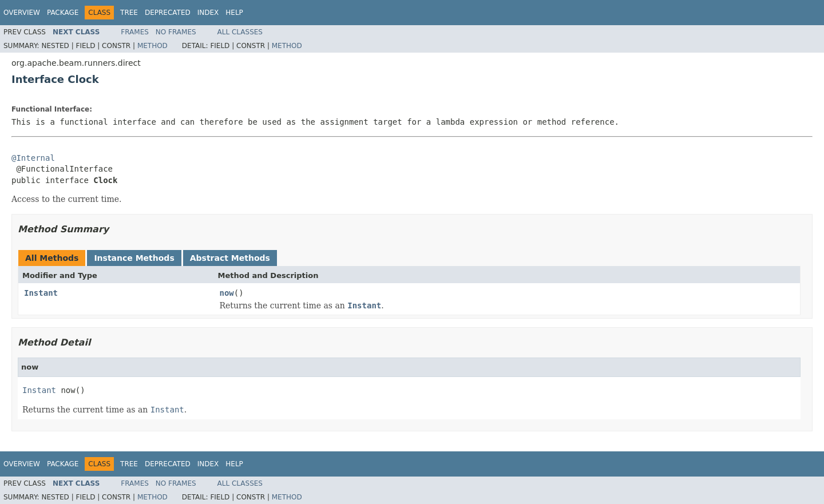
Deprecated (168, 13)
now (227, 293)
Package (63, 13)
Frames (135, 32)
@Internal (33, 158)
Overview (22, 13)
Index (208, 13)
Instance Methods (134, 258)
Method (152, 46)
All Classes (240, 32)
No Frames (176, 32)
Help (234, 13)
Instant (41, 293)
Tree (129, 13)
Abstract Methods (230, 258)
